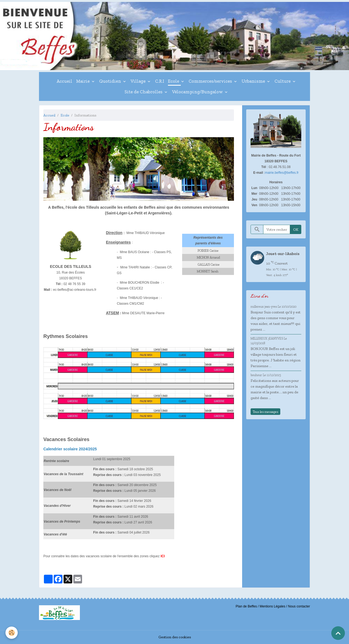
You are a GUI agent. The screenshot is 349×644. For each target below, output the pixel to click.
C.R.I (160, 81)
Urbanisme (254, 81)
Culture (283, 81)
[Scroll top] (338, 633)
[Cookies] (12, 633)
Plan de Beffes (246, 606)
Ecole (174, 81)
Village (139, 81)
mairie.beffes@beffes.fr (282, 173)
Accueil (64, 81)
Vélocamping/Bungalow (198, 92)
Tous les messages (265, 412)
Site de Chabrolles (144, 92)
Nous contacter (299, 606)
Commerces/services (211, 81)
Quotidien (111, 81)
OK (296, 230)
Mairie (83, 81)
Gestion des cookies (175, 637)
